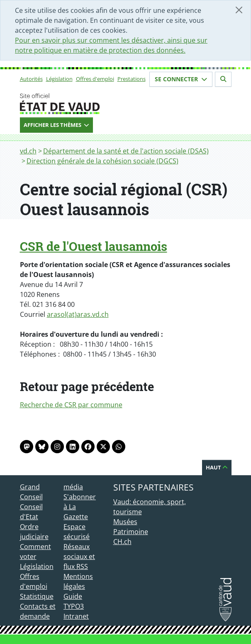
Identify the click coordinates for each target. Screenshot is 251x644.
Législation (59, 79)
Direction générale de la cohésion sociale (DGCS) (102, 161)
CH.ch (122, 542)
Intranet (76, 616)
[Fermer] (239, 10)
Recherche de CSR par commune (71, 405)
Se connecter (181, 79)
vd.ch (28, 151)
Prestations (132, 79)
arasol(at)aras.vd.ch (78, 314)
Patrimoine (131, 532)
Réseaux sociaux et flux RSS (79, 557)
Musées (125, 522)
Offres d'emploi (95, 79)
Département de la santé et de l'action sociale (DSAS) (126, 151)
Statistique (37, 596)
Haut (217, 467)
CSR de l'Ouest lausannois (94, 246)
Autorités (31, 79)
